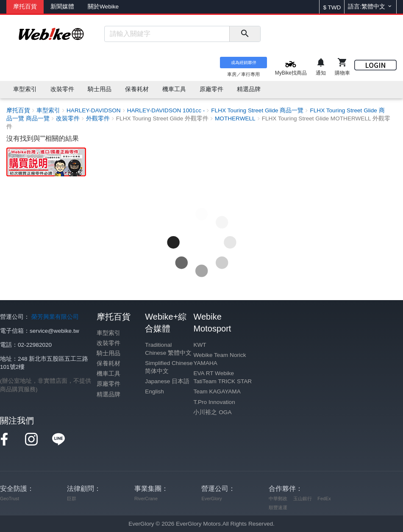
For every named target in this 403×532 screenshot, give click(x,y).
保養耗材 (108, 363)
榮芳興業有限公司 (55, 317)
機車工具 (108, 374)
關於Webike (103, 7)
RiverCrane (146, 499)
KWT (200, 345)
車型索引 (108, 333)
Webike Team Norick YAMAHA (220, 359)
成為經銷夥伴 (244, 63)
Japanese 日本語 (167, 381)
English (154, 391)
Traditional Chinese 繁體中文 (168, 349)
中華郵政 (278, 499)
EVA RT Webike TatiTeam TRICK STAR (222, 377)
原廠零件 (108, 384)
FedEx (324, 499)
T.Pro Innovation (214, 402)
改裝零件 (108, 343)
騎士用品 (108, 353)
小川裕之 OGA (212, 412)
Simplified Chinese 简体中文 (169, 367)
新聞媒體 (62, 7)
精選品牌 (108, 394)
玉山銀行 (303, 499)
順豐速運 (278, 507)
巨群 (72, 499)
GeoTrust (10, 499)
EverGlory (211, 499)
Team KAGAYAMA (217, 391)
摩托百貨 (25, 7)
